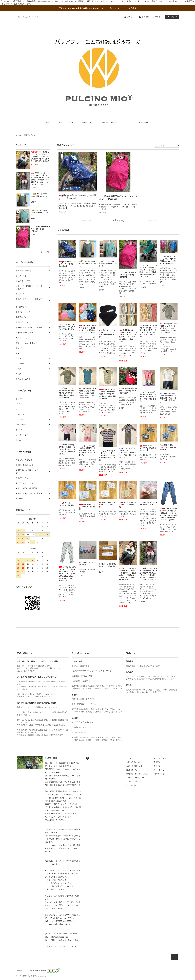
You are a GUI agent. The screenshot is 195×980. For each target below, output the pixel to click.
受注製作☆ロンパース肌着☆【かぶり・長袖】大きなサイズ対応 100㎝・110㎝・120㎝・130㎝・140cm (168, 328)
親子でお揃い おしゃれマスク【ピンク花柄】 (87, 507)
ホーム (48, 122)
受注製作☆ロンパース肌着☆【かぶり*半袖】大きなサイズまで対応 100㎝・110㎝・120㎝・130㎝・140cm (87, 393)
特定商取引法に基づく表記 (137, 774)
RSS (128, 785)
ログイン (159, 17)
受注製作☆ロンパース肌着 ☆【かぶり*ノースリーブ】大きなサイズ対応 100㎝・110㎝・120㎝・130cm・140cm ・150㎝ (128, 336)
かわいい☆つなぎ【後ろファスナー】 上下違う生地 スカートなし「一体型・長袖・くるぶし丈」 (128, 453)
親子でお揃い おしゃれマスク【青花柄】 (67, 504)
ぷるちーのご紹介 (109, 122)
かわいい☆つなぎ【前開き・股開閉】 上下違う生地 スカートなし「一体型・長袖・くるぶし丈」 (67, 449)
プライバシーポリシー (135, 778)
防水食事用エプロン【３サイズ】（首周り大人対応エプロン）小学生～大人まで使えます (168, 260)
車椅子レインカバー (31, 135)
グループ (87, 122)
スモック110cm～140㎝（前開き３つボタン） (40, 196)
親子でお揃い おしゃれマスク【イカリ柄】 (107, 505)
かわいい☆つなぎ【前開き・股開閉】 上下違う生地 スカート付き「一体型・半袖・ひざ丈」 (148, 397)
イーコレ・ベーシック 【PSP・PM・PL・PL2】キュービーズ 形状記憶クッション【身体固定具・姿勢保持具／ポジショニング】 (148, 271)
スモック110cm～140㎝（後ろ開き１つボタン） (40, 212)
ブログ (128, 122)
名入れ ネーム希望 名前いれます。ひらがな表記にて (108, 566)
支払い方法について (134, 762)
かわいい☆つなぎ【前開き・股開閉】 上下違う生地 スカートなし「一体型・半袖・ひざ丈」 (168, 398)
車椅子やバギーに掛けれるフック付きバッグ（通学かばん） (128, 391)
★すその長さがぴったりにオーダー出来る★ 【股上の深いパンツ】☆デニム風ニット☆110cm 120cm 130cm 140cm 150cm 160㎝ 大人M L (169, 514)
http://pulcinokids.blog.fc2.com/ (65, 934)
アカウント (131, 17)
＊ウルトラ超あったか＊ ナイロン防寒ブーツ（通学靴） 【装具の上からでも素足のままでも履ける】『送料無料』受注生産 (40, 157)
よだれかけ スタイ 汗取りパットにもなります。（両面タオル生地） (67, 327)
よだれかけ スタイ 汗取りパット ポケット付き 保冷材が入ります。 (108, 333)
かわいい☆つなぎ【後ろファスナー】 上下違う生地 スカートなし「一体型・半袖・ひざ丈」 (107, 455)
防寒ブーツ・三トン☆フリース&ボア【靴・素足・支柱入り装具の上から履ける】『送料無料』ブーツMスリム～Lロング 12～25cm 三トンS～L (40, 179)
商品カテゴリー (67, 122)
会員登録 (145, 17)
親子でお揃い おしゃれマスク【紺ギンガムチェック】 (168, 447)
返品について (132, 770)
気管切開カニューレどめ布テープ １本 (148, 504)
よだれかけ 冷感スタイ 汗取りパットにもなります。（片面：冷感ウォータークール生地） (87, 329)
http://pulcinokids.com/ (60, 937)
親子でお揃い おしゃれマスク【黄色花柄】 (128, 505)
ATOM (134, 785)
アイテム (172, 17)
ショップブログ (133, 781)
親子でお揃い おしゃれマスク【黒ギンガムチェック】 (148, 448)
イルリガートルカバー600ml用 (87, 564)
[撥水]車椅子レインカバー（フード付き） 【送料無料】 (77, 197)
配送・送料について (134, 766)
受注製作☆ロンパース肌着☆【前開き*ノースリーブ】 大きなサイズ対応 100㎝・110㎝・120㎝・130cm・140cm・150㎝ (148, 331)
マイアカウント (160, 758)
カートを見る (159, 770)
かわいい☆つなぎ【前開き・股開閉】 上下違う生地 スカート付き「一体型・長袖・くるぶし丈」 (87, 450)
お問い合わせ (144, 122)
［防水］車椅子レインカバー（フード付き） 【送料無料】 (40, 229)
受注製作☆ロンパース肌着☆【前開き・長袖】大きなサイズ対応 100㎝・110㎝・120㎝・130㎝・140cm (67, 393)
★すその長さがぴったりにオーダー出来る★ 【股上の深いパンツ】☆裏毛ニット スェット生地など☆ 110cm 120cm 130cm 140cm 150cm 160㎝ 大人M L (67, 574)
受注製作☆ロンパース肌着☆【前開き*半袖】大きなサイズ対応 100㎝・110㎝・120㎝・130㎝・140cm (108, 394)
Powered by (32, 976)
